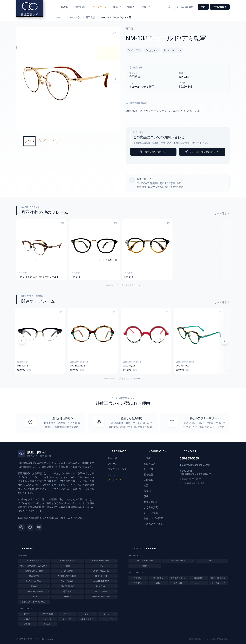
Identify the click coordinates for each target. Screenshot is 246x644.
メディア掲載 (151, 513)
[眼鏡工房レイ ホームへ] (33, 11)
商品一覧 (113, 458)
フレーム (113, 464)
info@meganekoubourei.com (195, 465)
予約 (203, 7)
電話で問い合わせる (153, 152)
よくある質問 (151, 507)
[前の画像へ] (19, 141)
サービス (148, 469)
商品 (121, 7)
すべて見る (222, 213)
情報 (135, 7)
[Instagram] (21, 527)
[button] (68, 79)
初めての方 (84, 7)
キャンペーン (104, 7)
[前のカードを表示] (22, 341)
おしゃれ (152, 50)
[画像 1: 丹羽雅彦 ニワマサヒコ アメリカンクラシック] (29, 141)
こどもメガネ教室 (153, 524)
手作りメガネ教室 (153, 518)
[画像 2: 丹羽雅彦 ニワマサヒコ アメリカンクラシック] (42, 141)
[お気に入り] (169, 7)
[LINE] (39, 527)
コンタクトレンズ (117, 469)
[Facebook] (30, 527)
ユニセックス (173, 50)
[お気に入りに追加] (114, 33)
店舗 (150, 7)
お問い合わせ (220, 7)
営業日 (147, 491)
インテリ (134, 50)
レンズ (111, 475)
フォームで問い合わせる (202, 152)
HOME (69, 7)
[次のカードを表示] (224, 341)
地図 (146, 485)
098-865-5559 (189, 458)
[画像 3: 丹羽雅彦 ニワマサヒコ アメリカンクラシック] (55, 141)
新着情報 (148, 475)
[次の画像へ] (118, 141)
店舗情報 (148, 480)
